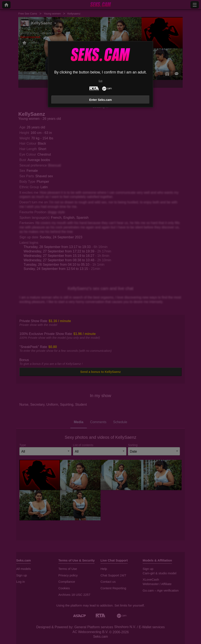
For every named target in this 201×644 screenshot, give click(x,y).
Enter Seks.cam (100, 100)
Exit (100, 81)
